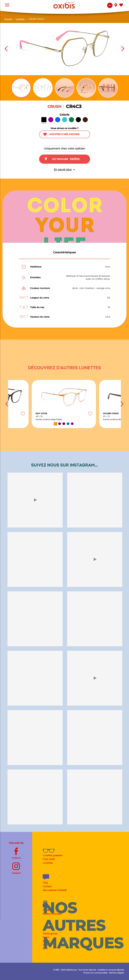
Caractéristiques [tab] (64, 252)
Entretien (35, 277)
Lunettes (48, 863)
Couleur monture (40, 288)
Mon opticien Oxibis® (55, 890)
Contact (47, 886)
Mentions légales (116, 973)
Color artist (49, 859)
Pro (110, 5)
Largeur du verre (40, 298)
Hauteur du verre (40, 317)
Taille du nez (37, 307)
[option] (64, 404)
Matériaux (36, 267)
